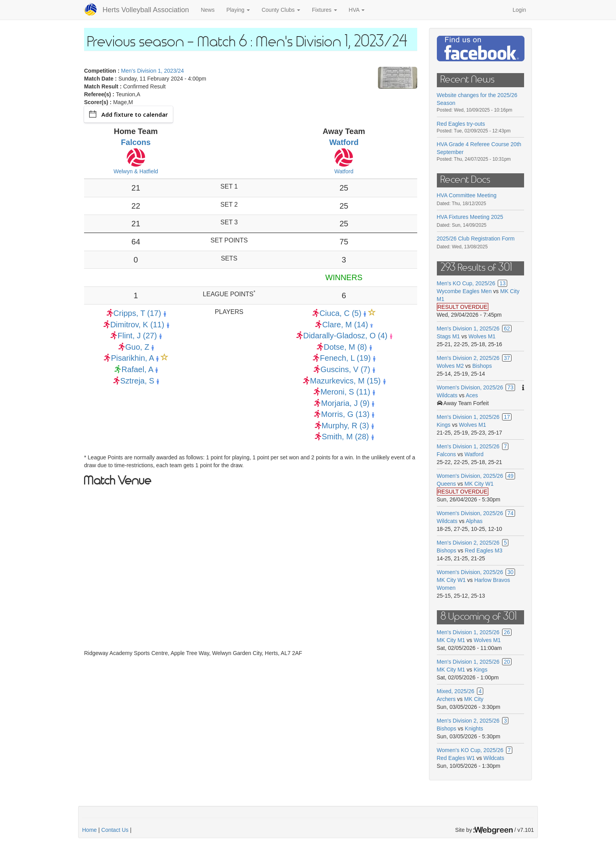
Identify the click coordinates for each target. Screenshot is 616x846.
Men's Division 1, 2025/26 (468, 328)
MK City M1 (451, 640)
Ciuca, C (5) (340, 313)
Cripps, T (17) (137, 313)
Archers (446, 699)
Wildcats (447, 395)
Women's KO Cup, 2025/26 (470, 750)
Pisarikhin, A (132, 358)
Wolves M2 (450, 366)
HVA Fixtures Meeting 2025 (470, 217)
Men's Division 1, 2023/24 (152, 71)
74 (510, 513)
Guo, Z (137, 347)
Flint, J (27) (137, 336)
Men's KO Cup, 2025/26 (466, 283)
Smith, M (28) (345, 437)
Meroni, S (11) (346, 392)
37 (507, 358)
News (208, 10)
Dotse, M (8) (345, 347)
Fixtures (324, 10)
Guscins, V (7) (346, 369)
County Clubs (281, 10)
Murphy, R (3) (346, 426)
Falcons (136, 142)
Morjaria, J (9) (345, 403)
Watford (344, 142)
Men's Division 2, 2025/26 (468, 358)
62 (507, 328)
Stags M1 (448, 336)
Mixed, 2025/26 (456, 691)
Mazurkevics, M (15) (345, 381)
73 (510, 387)
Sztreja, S (137, 381)
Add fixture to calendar (128, 114)
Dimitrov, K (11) (137, 325)
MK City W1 (479, 484)
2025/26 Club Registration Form (476, 239)
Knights (474, 729)
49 (510, 476)
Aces (472, 395)
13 (502, 283)
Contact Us (115, 830)
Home (89, 830)
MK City (474, 699)
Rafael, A (137, 369)
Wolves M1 (482, 336)
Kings (444, 425)
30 (510, 572)
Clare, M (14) (345, 325)
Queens (446, 484)
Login (519, 10)
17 (507, 417)
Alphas (474, 521)
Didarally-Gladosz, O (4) (346, 336)
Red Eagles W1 (456, 758)
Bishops (482, 366)
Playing (238, 10)
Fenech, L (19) (345, 358)
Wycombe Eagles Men (464, 291)
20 (507, 662)
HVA (357, 10)
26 (507, 632)
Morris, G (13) (345, 414)
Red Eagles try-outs (461, 124)
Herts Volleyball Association (146, 10)
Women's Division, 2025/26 (470, 387)
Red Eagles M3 (484, 551)
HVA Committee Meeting (467, 195)
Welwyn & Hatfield (136, 171)
